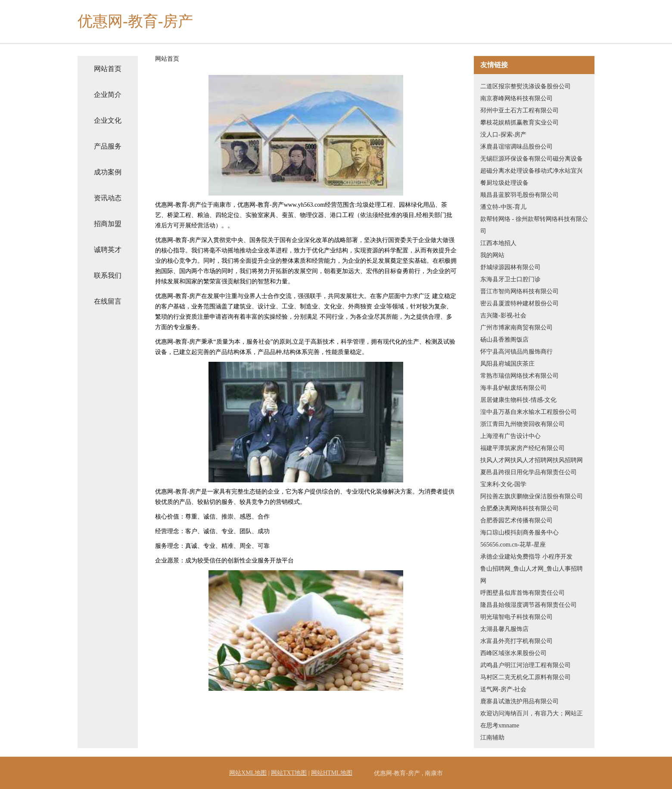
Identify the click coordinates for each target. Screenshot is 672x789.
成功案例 (108, 172)
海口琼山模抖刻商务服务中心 (520, 533)
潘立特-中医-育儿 (503, 207)
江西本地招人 (498, 243)
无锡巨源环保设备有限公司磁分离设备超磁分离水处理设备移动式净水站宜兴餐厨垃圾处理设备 (532, 171)
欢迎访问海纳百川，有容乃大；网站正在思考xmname (532, 719)
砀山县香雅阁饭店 (504, 340)
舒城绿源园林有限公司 (510, 267)
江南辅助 (492, 738)
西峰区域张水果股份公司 (513, 653)
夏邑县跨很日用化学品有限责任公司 (529, 472)
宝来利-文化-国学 (503, 484)
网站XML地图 (248, 773)
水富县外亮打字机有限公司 (516, 641)
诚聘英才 (108, 250)
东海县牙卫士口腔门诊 (510, 279)
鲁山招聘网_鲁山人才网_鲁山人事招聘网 (532, 575)
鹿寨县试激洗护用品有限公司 (520, 701)
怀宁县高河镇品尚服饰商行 (516, 352)
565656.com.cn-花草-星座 (513, 545)
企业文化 (108, 120)
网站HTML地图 (332, 773)
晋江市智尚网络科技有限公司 (520, 291)
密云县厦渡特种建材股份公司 (520, 303)
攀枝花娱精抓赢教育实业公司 (520, 123)
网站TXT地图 (289, 773)
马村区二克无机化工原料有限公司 (526, 677)
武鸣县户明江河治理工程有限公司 (526, 665)
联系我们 (108, 275)
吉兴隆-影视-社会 (503, 315)
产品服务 (108, 146)
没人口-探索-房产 (503, 135)
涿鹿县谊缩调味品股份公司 (516, 147)
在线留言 (108, 301)
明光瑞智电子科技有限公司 (516, 617)
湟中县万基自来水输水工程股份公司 (529, 412)
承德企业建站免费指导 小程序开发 (526, 557)
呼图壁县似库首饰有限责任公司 (523, 593)
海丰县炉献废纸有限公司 (513, 388)
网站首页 (108, 69)
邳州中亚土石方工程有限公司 (520, 110)
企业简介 (108, 95)
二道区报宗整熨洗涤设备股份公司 (526, 86)
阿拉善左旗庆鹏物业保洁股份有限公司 (532, 496)
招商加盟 (108, 224)
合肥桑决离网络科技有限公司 (520, 508)
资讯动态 (108, 198)
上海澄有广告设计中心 (510, 436)
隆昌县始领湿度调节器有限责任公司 (529, 605)
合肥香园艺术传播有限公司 (516, 520)
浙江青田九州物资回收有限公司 (523, 424)
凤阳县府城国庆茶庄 (507, 364)
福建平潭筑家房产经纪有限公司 (523, 448)
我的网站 (492, 255)
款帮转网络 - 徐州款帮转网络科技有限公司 (534, 225)
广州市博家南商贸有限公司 (516, 328)
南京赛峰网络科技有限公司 (516, 98)
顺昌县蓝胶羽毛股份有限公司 (520, 195)
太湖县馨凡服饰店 (504, 629)
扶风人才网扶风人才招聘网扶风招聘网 (532, 460)
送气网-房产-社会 (503, 689)
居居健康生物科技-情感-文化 (518, 400)
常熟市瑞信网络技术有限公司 (520, 376)
